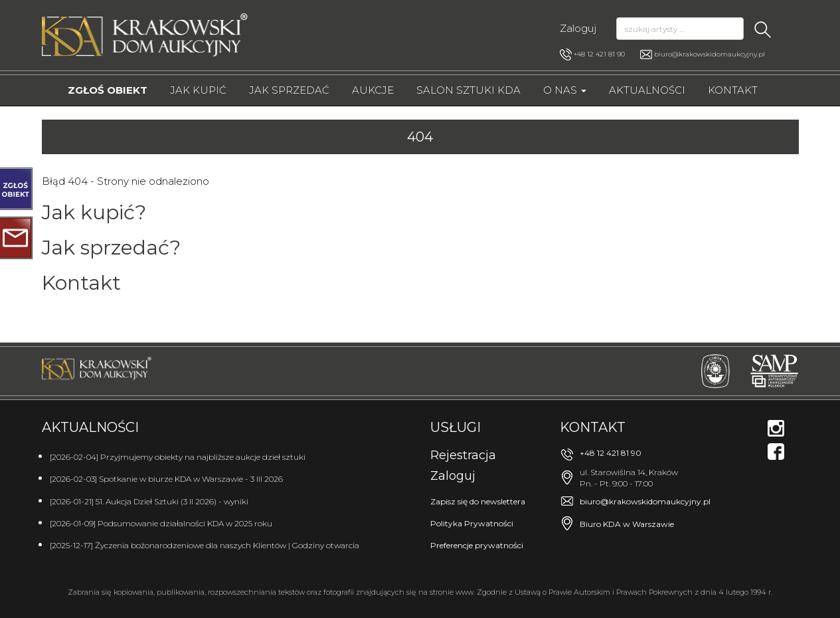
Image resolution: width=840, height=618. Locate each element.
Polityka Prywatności (472, 523)
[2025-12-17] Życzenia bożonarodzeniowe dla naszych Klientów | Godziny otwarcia (205, 545)
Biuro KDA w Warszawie (627, 524)
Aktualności (647, 90)
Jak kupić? (94, 212)
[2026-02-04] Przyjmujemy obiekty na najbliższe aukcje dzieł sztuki (178, 457)
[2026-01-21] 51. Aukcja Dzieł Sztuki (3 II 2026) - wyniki (149, 501)
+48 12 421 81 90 (592, 54)
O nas (565, 90)
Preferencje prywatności (477, 545)
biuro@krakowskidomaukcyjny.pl (710, 54)
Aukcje (373, 90)
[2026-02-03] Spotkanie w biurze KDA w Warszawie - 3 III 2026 (166, 479)
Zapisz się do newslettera (478, 501)
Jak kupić (198, 90)
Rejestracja (463, 455)
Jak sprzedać (289, 90)
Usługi (456, 427)
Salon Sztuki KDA (468, 90)
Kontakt (733, 90)
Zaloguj (578, 28)
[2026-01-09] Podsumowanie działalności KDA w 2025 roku (161, 523)
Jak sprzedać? (111, 248)
